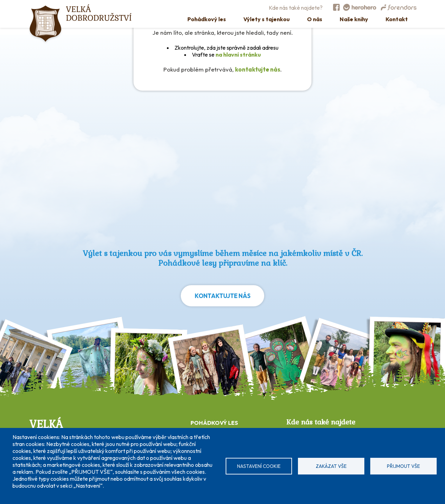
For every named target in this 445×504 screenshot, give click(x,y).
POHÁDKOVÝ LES (214, 423)
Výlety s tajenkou (266, 19)
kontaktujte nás (258, 69)
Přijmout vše (403, 466)
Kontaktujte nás (223, 296)
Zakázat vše (331, 466)
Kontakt (397, 19)
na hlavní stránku (238, 55)
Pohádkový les (207, 19)
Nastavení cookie (259, 466)
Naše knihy (354, 19)
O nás (315, 19)
